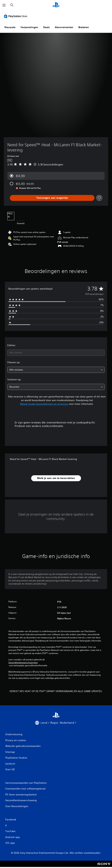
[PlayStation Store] (16, 16)
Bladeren (84, 27)
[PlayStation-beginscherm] (56, 5)
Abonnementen (64, 27)
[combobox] (56, 353)
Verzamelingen (29, 27)
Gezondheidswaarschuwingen (23, 663)
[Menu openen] (4, 5)
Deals (46, 27)
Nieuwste (10, 27)
